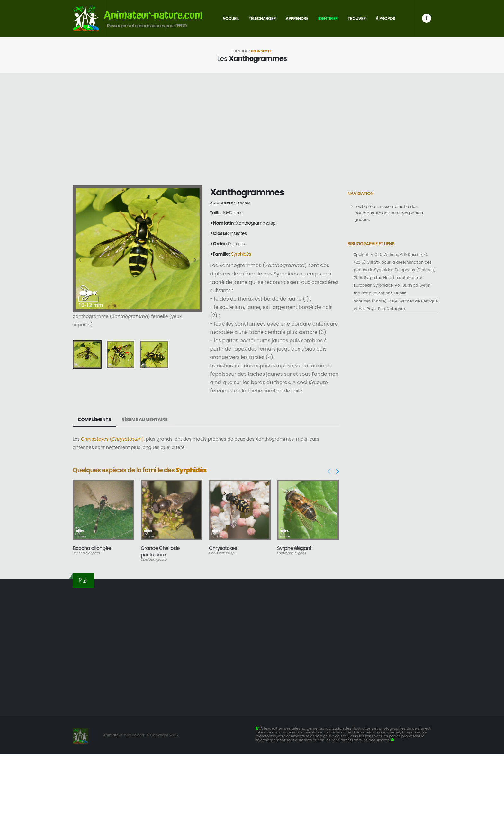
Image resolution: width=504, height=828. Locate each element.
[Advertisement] (252, 129)
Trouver (357, 18)
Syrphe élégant (294, 548)
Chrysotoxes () (113, 439)
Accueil (231, 18)
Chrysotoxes (223, 548)
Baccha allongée (92, 548)
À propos (386, 18)
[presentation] (81, 260)
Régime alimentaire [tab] (144, 419)
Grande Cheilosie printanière (160, 551)
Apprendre (297, 18)
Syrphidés (241, 254)
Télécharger (262, 18)
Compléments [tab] (94, 419)
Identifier (328, 18)
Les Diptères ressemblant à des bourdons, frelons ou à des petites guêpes (389, 213)
